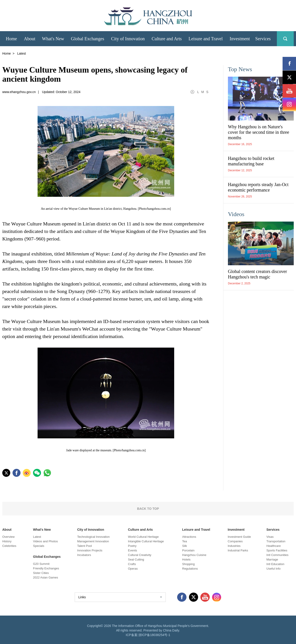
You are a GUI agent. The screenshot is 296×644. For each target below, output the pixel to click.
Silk (185, 546)
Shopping (188, 564)
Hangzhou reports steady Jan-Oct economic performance (258, 187)
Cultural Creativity (140, 555)
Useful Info (273, 569)
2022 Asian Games (46, 577)
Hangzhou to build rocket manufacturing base (251, 161)
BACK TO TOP (148, 509)
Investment (236, 530)
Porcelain (188, 550)
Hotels (186, 559)
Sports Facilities (277, 550)
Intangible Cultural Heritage (146, 541)
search (285, 39)
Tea (185, 541)
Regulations (190, 569)
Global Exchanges (47, 557)
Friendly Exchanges (46, 568)
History (7, 541)
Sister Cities (41, 573)
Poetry (132, 546)
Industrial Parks (238, 550)
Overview (8, 537)
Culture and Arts (140, 530)
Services (273, 530)
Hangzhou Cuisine (194, 555)
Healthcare (274, 546)
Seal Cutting (136, 559)
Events (133, 550)
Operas (133, 569)
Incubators (84, 555)
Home (6, 53)
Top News (240, 69)
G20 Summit (41, 564)
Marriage (272, 559)
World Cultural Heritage (143, 537)
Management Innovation (93, 541)
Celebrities (9, 546)
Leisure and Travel (196, 530)
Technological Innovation (93, 537)
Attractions (189, 537)
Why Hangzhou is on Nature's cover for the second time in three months (259, 132)
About (7, 530)
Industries (234, 546)
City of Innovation (91, 530)
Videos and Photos (45, 541)
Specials (39, 546)
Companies (235, 541)
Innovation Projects (90, 550)
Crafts (132, 564)
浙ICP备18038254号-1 (154, 635)
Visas (270, 537)
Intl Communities (277, 555)
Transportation (276, 541)
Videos (236, 214)
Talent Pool (84, 546)
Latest (37, 537)
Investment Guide (239, 537)
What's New (42, 530)
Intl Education (275, 564)
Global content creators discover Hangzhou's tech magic (257, 274)
